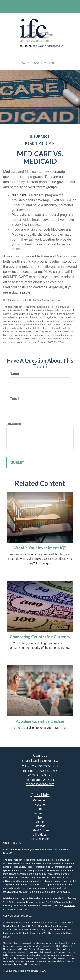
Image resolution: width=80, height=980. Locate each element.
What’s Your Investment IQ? (40, 548)
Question (14, 424)
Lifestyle (40, 826)
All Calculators (40, 839)
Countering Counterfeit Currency (40, 637)
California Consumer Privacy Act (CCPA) (37, 902)
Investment (40, 805)
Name (14, 374)
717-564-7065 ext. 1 (40, 63)
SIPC (38, 926)
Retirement (40, 800)
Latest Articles (40, 830)
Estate (40, 809)
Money (40, 822)
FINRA (30, 926)
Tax (40, 817)
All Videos (40, 835)
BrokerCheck (10, 853)
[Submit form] (17, 463)
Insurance (40, 813)
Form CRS (15, 843)
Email (14, 399)
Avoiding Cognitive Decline (40, 721)
